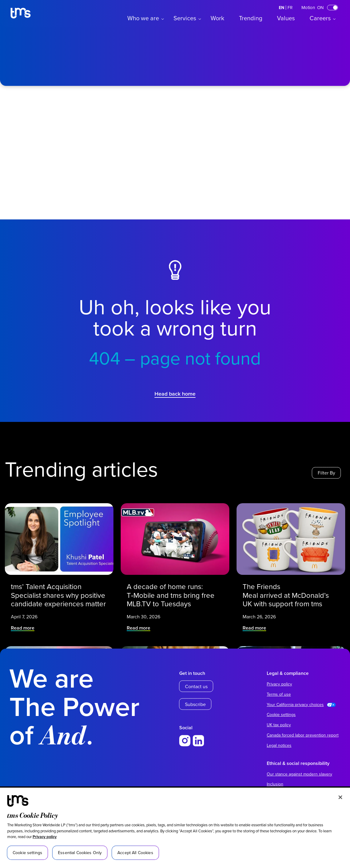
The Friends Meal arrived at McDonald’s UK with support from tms (288, 586)
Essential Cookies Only (80, 853)
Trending (251, 18)
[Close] (340, 797)
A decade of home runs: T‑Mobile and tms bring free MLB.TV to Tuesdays (172, 586)
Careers (320, 18)
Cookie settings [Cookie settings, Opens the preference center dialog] (27, 853)
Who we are (143, 18)
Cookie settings (281, 714)
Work (217, 18)
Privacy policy (45, 837)
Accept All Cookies (135, 853)
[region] (175, 828)
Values (286, 18)
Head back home (175, 394)
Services (185, 18)
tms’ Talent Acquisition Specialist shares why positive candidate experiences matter (59, 586)
